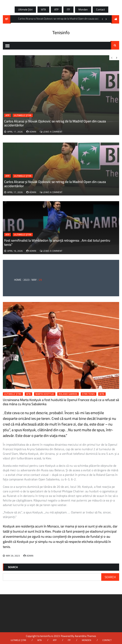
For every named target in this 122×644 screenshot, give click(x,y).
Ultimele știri (25, 9)
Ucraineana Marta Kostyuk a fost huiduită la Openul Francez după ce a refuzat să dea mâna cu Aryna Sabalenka (61, 402)
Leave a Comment (53, 192)
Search (115, 45)
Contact (100, 9)
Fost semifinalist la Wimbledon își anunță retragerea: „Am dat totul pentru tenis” (57, 242)
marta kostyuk (45, 394)
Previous (102, 19)
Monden (83, 9)
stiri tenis (89, 394)
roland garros (68, 394)
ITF (68, 9)
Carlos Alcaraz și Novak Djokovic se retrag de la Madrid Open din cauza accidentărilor (55, 184)
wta (102, 394)
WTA (43, 9)
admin (33, 192)
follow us (115, 19)
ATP (56, 9)
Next (106, 19)
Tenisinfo (61, 33)
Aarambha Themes (85, 636)
